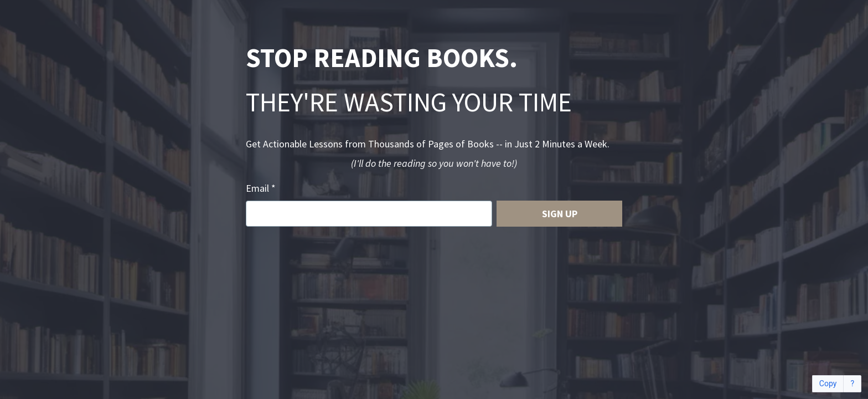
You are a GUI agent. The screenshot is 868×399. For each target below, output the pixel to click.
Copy (828, 384)
